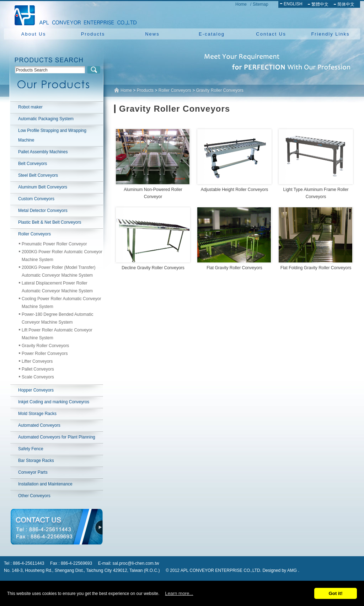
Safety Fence (31, 449)
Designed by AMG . (281, 570)
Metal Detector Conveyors (43, 211)
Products (93, 34)
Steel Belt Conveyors (38, 175)
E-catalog (212, 34)
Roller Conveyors (34, 234)
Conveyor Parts (33, 472)
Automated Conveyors (39, 425)
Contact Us (271, 34)
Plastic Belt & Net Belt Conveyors (50, 222)
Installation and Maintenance (45, 484)
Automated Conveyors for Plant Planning (57, 437)
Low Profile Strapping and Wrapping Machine (52, 135)
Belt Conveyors (33, 164)
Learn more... (179, 593)
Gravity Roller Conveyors (45, 346)
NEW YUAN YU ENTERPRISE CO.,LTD (74, 14)
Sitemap (261, 4)
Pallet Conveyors (38, 369)
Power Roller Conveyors (45, 353)
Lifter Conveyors (37, 361)
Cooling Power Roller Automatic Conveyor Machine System (61, 303)
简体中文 (346, 4)
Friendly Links (330, 34)
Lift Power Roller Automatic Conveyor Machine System (57, 334)
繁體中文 (320, 4)
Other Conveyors (34, 496)
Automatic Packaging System (46, 119)
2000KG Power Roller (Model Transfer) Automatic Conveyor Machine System (58, 271)
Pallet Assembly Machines (43, 152)
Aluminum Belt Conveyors (43, 187)
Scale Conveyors (38, 377)
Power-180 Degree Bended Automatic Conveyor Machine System (57, 318)
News (152, 34)
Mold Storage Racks (37, 414)
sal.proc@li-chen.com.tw (136, 563)
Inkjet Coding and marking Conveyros (54, 402)
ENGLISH (293, 4)
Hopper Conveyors (36, 390)
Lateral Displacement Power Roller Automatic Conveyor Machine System (57, 287)
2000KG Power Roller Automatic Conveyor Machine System (62, 256)
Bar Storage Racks (36, 461)
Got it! (335, 593)
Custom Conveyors (36, 199)
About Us (34, 34)
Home (241, 4)
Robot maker (30, 107)
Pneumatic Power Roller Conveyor (54, 244)
